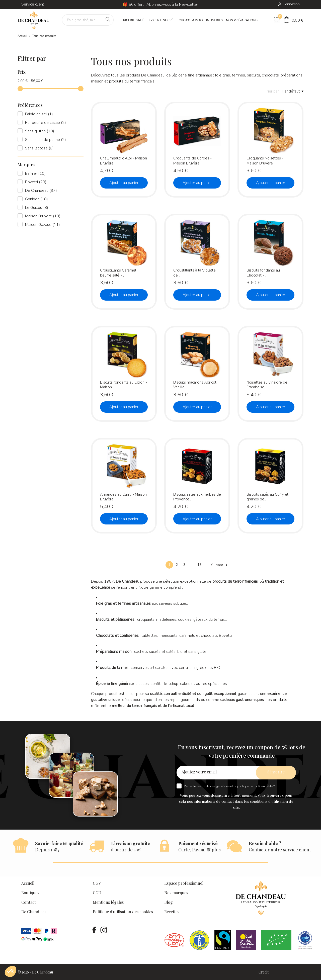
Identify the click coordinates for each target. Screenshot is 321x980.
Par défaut (293, 91)
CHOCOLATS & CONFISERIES (201, 20)
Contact (29, 902)
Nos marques (176, 893)
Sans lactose (39, 148)
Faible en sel (39, 114)
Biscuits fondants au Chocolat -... (263, 273)
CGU (97, 893)
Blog (169, 902)
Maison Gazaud (43, 225)
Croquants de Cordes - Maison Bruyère (192, 161)
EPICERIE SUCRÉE (162, 20)
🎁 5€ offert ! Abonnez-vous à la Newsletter (160, 5)
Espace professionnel (184, 883)
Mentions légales (108, 902)
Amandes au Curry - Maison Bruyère (123, 497)
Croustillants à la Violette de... (194, 273)
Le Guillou (37, 208)
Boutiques (30, 893)
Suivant (220, 565)
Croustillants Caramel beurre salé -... (118, 273)
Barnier (35, 173)
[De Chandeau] (34, 20)
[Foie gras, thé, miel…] (88, 20)
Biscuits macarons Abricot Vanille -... (195, 385)
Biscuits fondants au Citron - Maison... (124, 385)
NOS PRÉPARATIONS (242, 20)
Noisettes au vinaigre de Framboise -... (267, 385)
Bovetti (36, 182)
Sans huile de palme (46, 140)
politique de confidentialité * (256, 786)
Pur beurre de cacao (46, 123)
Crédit (264, 972)
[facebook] (94, 930)
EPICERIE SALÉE (133, 20)
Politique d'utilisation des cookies (123, 912)
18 (199, 565)
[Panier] (293, 20)
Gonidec (36, 199)
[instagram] (104, 930)
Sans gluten (40, 131)
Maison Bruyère (43, 216)
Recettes (172, 912)
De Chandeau (41, 191)
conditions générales (216, 786)
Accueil (28, 883)
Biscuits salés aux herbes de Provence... (197, 497)
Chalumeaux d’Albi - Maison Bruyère (124, 161)
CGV (97, 883)
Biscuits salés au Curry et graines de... (267, 497)
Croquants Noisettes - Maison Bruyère (265, 161)
